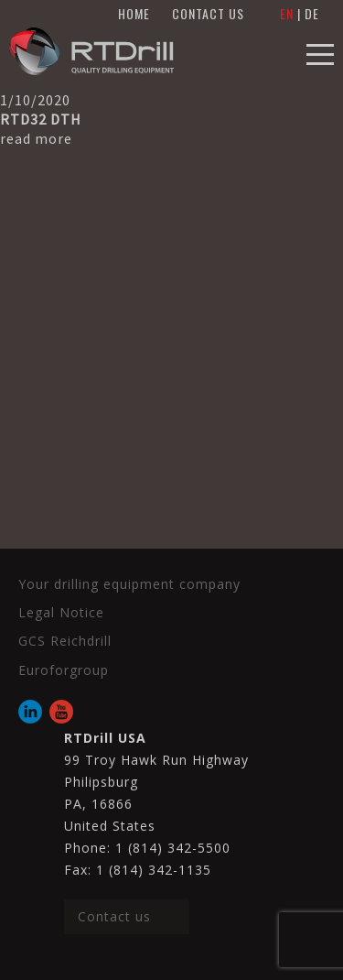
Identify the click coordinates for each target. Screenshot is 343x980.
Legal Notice (61, 612)
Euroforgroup (64, 670)
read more (36, 138)
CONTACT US (208, 13)
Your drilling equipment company (129, 584)
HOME (134, 13)
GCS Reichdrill (65, 641)
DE (312, 13)
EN (287, 13)
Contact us (114, 916)
